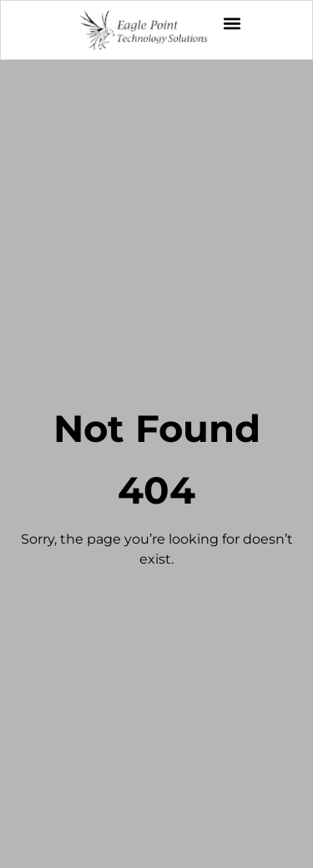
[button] (232, 23)
